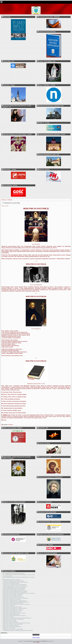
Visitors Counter (36, 637)
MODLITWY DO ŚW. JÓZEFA (9, 621)
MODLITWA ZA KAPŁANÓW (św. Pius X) (12, 612)
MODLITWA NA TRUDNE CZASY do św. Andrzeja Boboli (15, 598)
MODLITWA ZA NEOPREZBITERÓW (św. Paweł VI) (14, 616)
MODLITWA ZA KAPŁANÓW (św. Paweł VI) (12, 611)
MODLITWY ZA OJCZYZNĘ (12, 203)
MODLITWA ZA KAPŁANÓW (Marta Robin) (12, 607)
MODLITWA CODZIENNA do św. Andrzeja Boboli (14, 590)
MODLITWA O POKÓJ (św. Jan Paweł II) (12, 599)
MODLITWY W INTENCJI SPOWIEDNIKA (12, 627)
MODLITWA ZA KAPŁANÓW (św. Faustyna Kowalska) (15, 608)
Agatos (38, 642)
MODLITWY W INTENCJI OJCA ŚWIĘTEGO (13, 624)
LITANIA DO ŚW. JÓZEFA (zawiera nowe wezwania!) (15, 585)
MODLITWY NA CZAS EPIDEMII (10, 622)
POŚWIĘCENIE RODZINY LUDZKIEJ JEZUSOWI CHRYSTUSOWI (18, 630)
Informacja (4, 200)
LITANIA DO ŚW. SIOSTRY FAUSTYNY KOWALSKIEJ (15, 586)
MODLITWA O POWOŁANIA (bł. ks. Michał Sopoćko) (15, 601)
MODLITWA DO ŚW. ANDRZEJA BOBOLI (12, 596)
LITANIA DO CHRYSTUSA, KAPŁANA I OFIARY (14, 581)
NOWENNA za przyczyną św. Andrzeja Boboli (13, 629)
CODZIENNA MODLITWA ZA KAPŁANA (12, 580)
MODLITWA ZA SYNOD (8, 617)
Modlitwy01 (10, 200)
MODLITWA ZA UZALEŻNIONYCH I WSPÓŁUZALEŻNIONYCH (17, 618)
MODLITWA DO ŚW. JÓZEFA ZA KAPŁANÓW (13, 597)
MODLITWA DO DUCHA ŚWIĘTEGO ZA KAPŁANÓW (15, 592)
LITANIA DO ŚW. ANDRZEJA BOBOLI (11, 583)
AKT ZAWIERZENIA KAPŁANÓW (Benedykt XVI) (14, 573)
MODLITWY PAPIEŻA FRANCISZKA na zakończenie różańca (16, 623)
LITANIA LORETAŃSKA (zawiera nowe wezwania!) (14, 588)
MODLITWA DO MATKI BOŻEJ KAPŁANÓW (13, 594)
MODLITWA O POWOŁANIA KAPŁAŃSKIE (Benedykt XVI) (16, 602)
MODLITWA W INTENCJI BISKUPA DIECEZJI (13, 603)
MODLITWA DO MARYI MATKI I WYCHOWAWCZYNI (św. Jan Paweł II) (19, 593)
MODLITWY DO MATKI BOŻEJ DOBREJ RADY (13, 619)
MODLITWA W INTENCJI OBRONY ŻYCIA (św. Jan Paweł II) (16, 604)
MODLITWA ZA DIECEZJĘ (9, 606)
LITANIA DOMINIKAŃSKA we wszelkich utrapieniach (14, 587)
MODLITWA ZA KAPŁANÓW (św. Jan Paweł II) (13, 609)
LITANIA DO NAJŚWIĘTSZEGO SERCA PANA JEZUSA (15, 582)
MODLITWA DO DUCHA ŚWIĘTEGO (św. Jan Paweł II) (15, 591)
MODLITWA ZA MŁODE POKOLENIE (11, 614)
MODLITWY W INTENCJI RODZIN (10, 625)
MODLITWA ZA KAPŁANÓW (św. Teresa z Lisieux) (14, 613)
